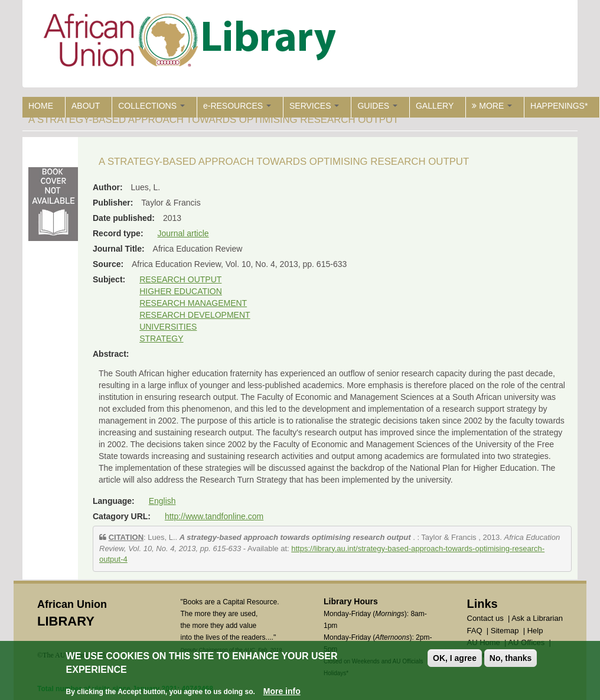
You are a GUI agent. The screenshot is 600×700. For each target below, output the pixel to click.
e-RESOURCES (237, 106)
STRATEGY (161, 338)
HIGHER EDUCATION (181, 291)
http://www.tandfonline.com (214, 516)
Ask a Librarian (537, 618)
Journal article (183, 233)
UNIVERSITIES (168, 327)
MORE (492, 106)
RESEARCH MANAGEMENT (193, 303)
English (162, 501)
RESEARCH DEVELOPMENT (195, 315)
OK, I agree (455, 658)
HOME (41, 106)
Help (535, 631)
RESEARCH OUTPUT (180, 279)
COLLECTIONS (151, 106)
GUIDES (377, 106)
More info (282, 691)
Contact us (485, 618)
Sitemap (505, 631)
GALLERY (435, 106)
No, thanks (511, 658)
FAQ (475, 631)
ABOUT (86, 106)
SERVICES (314, 106)
